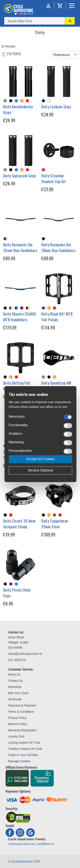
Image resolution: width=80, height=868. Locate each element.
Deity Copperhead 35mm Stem (55, 524)
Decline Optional (40, 470)
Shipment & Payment (22, 705)
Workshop (15, 687)
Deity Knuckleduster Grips (18, 109)
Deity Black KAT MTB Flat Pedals (57, 317)
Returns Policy (18, 724)
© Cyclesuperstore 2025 (24, 861)
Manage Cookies (19, 761)
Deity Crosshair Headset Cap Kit (54, 178)
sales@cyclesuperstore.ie (25, 654)
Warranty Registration (23, 730)
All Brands (15, 699)
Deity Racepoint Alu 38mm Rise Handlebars (58, 247)
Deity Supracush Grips (20, 176)
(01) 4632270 (17, 660)
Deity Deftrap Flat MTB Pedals (17, 386)
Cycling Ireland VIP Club (24, 743)
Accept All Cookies (40, 459)
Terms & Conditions (21, 712)
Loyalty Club (16, 736)
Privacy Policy (17, 718)
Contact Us (15, 681)
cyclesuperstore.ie (21, 844)
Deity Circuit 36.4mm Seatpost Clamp (19, 524)
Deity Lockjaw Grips (56, 107)
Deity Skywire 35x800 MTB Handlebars (20, 317)
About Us (14, 674)
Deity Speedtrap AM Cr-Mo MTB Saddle (56, 386)
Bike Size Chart (18, 693)
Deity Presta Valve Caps (17, 593)
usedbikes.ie (45, 844)
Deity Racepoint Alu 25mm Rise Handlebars (20, 247)
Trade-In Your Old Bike (23, 755)
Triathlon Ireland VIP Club (25, 749)
